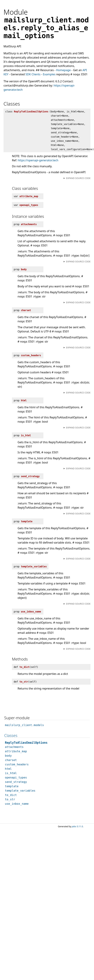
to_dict (11, 795)
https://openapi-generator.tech (38, 160)
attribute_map (16, 751)
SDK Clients (33, 74)
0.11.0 (77, 826)
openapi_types (16, 778)
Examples (49, 74)
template (12, 786)
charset (11, 760)
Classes (11, 735)
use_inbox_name (17, 804)
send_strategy (16, 782)
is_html (11, 773)
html (8, 769)
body (8, 756)
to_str (10, 799)
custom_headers (17, 764)
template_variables (20, 791)
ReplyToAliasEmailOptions (26, 743)
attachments (14, 747)
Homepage (63, 70)
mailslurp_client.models (24, 725)
